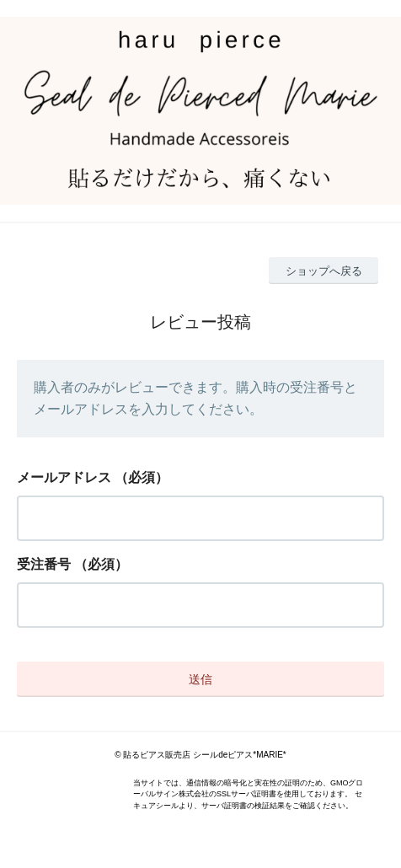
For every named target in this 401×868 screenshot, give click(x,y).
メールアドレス (64, 477)
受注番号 (44, 564)
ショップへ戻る (324, 271)
